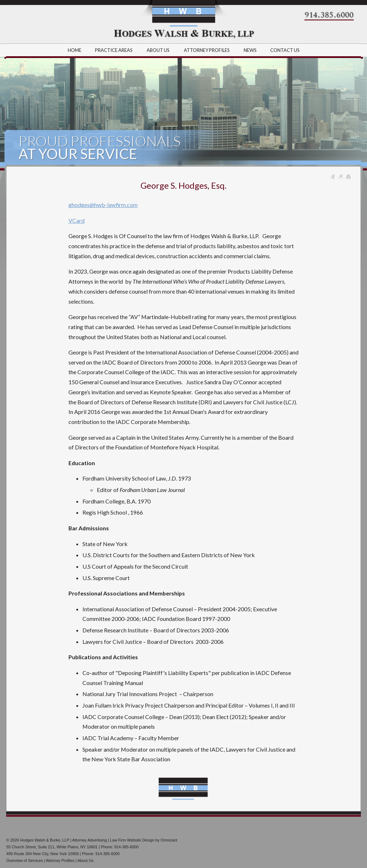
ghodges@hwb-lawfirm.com (103, 205)
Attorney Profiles (60, 860)
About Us (85, 860)
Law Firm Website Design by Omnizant (144, 840)
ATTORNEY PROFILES (207, 50)
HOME (75, 50)
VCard (77, 220)
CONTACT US (285, 50)
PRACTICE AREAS (114, 50)
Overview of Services (24, 860)
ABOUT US (158, 50)
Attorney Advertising (89, 840)
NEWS (250, 50)
